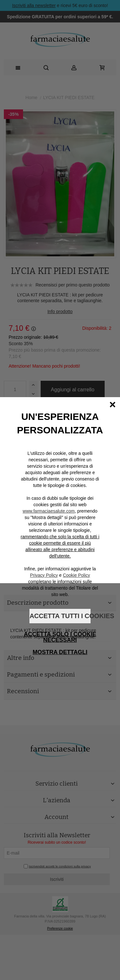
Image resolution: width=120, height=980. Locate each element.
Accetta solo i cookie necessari (60, 637)
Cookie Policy (76, 575)
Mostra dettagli (60, 652)
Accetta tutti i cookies (60, 616)
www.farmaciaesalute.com (49, 511)
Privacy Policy (44, 575)
